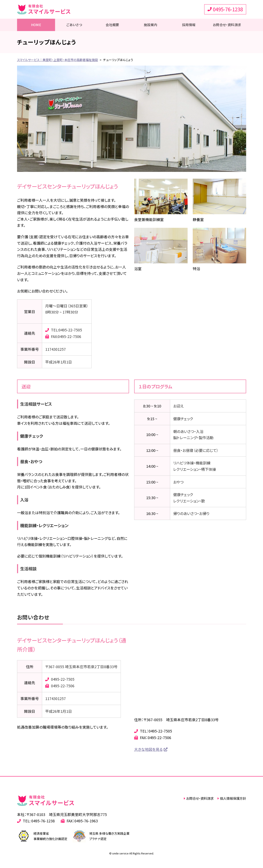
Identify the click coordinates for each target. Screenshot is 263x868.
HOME (36, 25)
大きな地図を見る (148, 749)
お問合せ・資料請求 (227, 25)
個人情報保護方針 (233, 798)
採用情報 (189, 25)
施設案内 (151, 25)
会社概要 (112, 25)
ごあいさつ (74, 25)
